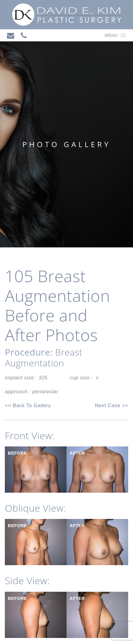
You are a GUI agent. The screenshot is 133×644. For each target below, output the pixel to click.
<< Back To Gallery (28, 406)
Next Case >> (112, 406)
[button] (111, 35)
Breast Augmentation (44, 357)
